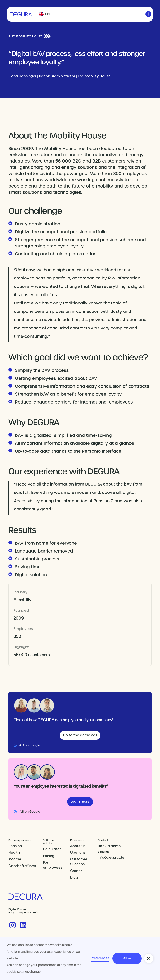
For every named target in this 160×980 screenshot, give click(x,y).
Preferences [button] (100, 958)
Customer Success (79, 862)
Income (15, 859)
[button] (44, 14)
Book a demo (109, 846)
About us (78, 846)
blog (74, 878)
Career (76, 871)
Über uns (78, 853)
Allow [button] (127, 958)
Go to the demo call (80, 735)
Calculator (52, 849)
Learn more (80, 802)
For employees (53, 865)
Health (14, 853)
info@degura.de (111, 858)
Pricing (49, 856)
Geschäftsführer (22, 866)
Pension (15, 846)
